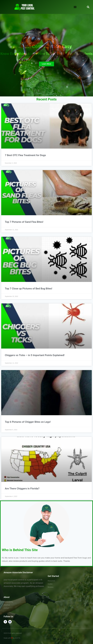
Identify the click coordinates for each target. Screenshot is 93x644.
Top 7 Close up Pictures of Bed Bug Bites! (29, 289)
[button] (75, 7)
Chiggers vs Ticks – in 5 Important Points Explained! (35, 355)
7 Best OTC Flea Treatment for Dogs (25, 155)
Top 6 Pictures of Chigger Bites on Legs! (28, 422)
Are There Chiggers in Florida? (22, 489)
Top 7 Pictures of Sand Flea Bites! (24, 222)
